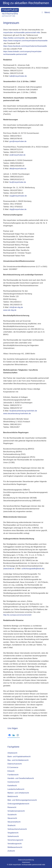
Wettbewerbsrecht (15, 847)
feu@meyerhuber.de (17, 182)
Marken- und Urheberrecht (18, 793)
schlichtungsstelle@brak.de (33, 569)
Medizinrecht (13, 796)
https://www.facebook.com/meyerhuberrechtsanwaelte (25, 46)
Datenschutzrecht (15, 764)
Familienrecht (13, 775)
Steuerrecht (12, 818)
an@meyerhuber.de (17, 155)
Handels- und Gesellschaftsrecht (21, 778)
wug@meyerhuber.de (18, 196)
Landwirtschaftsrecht (16, 789)
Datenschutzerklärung (26, 860)
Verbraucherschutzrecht (17, 829)
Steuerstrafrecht (14, 822)
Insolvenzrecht (13, 782)
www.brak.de (9, 569)
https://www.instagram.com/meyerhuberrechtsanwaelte (25, 41)
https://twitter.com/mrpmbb (14, 38)
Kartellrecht (12, 786)
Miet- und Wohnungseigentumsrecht (22, 800)
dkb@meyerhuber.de (18, 169)
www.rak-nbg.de (10, 310)
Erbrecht (11, 771)
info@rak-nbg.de (16, 307)
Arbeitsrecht (12, 753)
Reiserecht (12, 807)
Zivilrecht (11, 851)
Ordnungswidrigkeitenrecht (18, 804)
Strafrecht (11, 825)
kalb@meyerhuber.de (18, 76)
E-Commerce (13, 767)
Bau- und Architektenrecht (18, 760)
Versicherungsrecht (15, 840)
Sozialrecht (12, 815)
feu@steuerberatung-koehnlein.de (23, 411)
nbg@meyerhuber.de (18, 209)
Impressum (26, 862)
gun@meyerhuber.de (18, 141)
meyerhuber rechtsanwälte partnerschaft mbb (22, 32)
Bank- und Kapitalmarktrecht (19, 757)
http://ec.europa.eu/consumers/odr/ (17, 615)
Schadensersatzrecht (16, 811)
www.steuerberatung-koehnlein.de (17, 414)
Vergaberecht (13, 833)
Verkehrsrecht (13, 836)
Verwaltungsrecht (14, 844)
